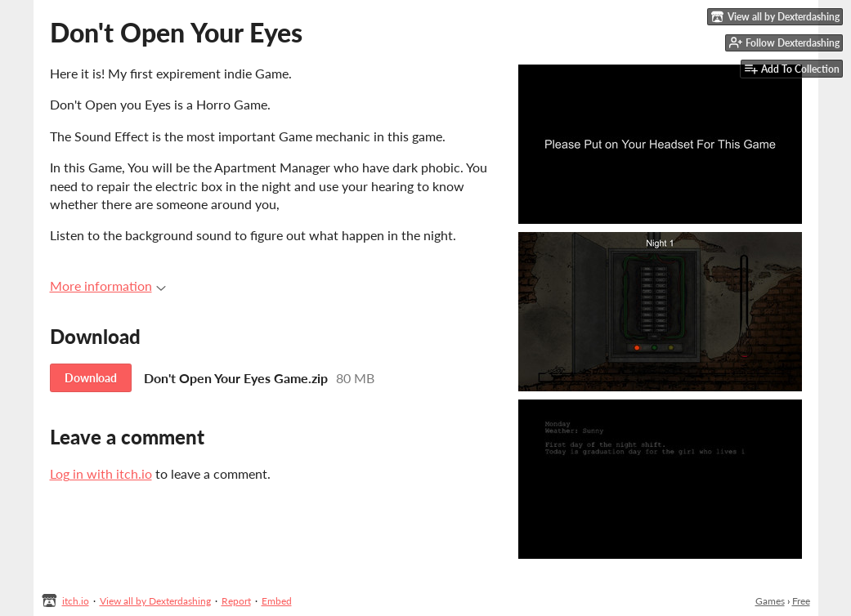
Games (770, 601)
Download (91, 378)
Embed (277, 601)
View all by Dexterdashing (155, 601)
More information (108, 286)
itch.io (76, 601)
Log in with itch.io (101, 473)
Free (801, 601)
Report (236, 601)
